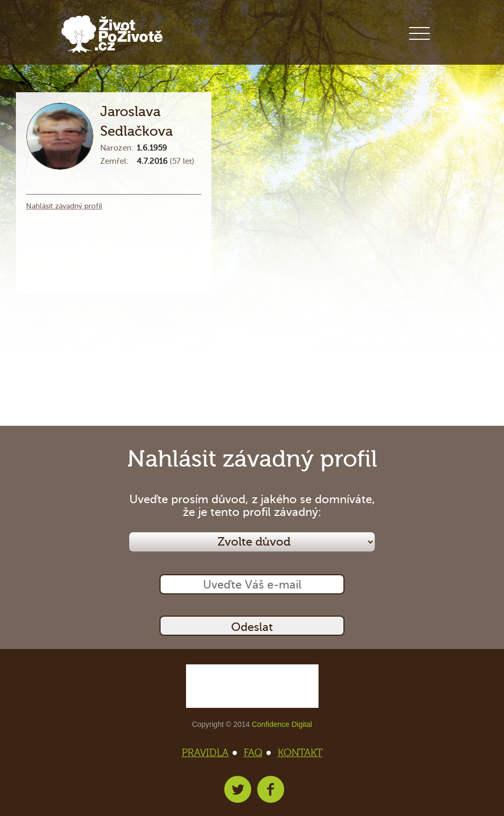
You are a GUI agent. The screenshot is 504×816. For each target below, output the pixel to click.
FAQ (256, 753)
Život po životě (112, 34)
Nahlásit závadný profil (64, 206)
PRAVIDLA (208, 753)
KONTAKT (300, 753)
